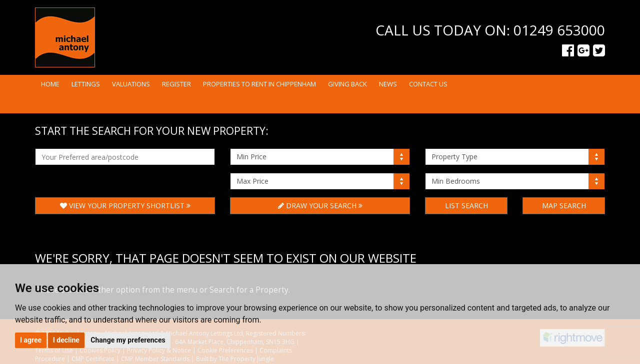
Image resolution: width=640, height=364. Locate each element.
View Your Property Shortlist (125, 205)
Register (176, 84)
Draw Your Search (320, 205)
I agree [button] (31, 340)
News (388, 84)
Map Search (564, 205)
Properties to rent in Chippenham (259, 84)
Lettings (86, 84)
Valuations (131, 84)
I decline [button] (66, 340)
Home (50, 84)
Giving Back (347, 84)
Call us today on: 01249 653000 (490, 30)
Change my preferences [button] (128, 340)
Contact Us (428, 84)
